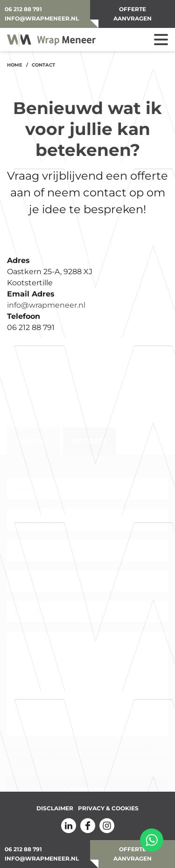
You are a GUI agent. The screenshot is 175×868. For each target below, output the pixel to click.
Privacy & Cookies (108, 808)
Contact (34, 439)
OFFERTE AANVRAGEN (133, 14)
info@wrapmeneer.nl (42, 18)
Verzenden (88, 788)
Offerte (89, 439)
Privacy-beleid (49, 755)
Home (15, 65)
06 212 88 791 (23, 9)
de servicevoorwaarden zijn (117, 755)
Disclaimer (55, 808)
